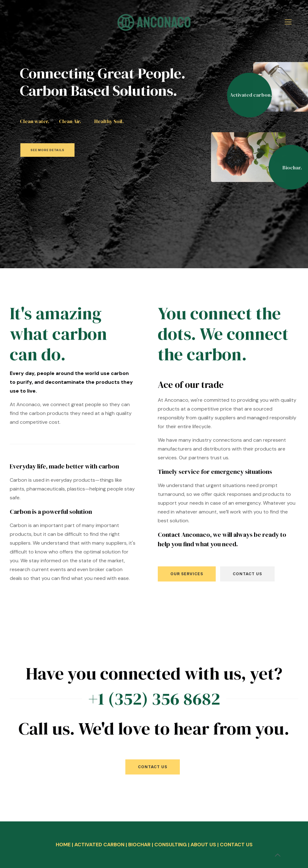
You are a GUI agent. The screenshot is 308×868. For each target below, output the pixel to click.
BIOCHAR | (141, 845)
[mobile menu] (288, 22)
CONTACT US (236, 845)
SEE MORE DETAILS (62, 150)
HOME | (65, 845)
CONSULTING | (172, 845)
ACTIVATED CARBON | (101, 845)
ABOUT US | (205, 845)
